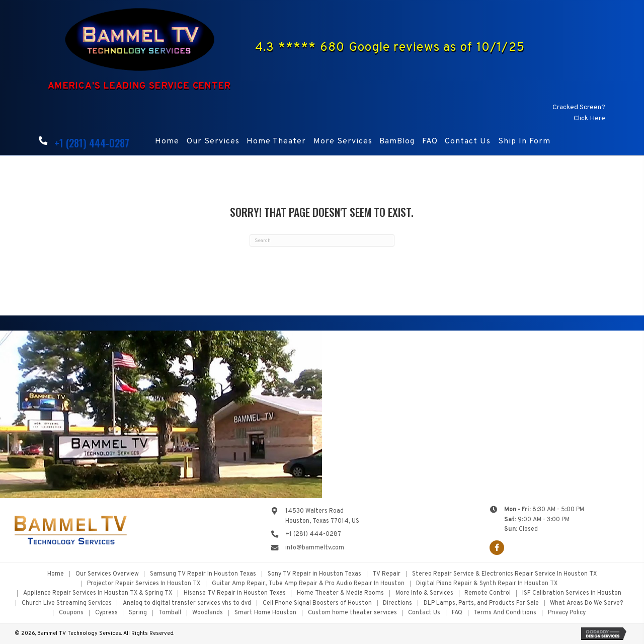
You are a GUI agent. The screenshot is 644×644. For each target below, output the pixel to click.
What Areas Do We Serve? (586, 603)
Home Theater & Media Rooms (340, 593)
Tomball (170, 613)
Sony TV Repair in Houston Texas (314, 574)
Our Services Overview (107, 574)
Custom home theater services (352, 613)
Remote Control (488, 593)
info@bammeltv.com (315, 548)
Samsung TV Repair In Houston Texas (203, 574)
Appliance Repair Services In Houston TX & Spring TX (98, 593)
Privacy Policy (567, 613)
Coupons (71, 613)
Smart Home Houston (265, 613)
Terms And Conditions (505, 613)
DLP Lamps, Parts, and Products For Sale (481, 603)
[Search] (322, 240)
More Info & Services (424, 593)
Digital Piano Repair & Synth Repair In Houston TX (487, 584)
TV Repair (386, 574)
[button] (497, 548)
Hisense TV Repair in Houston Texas (235, 593)
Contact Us (424, 613)
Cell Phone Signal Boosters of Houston (317, 603)
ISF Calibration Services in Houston (572, 593)
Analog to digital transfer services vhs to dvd (187, 603)
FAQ (457, 613)
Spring (138, 613)
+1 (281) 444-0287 (92, 143)
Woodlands (208, 613)
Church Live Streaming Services (67, 603)
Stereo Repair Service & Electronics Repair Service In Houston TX (504, 574)
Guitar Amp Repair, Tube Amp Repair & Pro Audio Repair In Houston (308, 584)
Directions (397, 603)
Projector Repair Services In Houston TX (144, 584)
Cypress (106, 613)
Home (56, 574)
